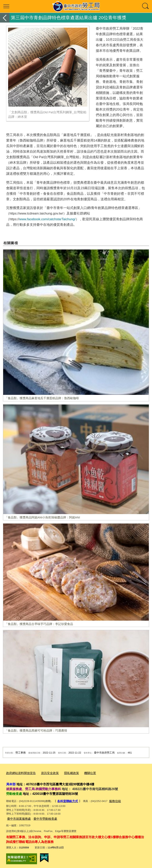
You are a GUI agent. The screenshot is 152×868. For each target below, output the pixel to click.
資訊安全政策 (45, 773)
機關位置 (81, 773)
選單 (6, 6)
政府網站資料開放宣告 (19, 773)
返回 (5, 18)
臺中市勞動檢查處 (41, 817)
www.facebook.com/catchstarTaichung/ (47, 219)
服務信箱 (111, 800)
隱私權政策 (64, 773)
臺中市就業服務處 (17, 817)
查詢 (146, 6)
